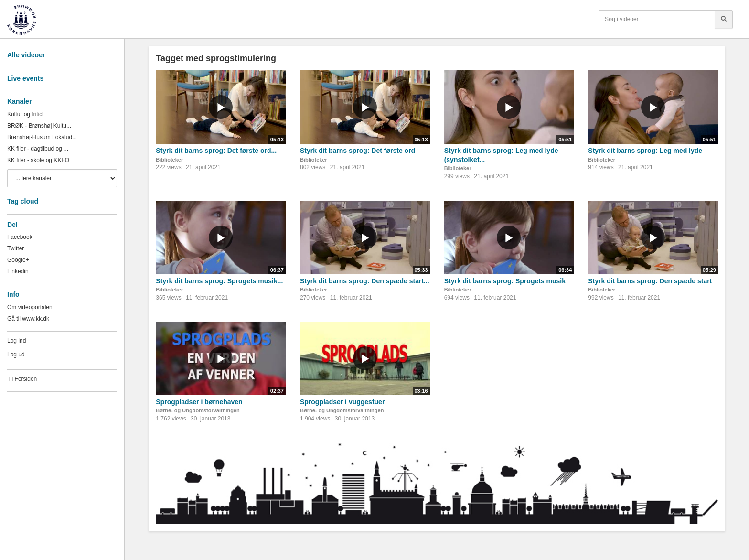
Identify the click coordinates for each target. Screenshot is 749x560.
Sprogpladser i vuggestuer (342, 402)
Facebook (20, 237)
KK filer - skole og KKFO (38, 160)
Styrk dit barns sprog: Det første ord (358, 151)
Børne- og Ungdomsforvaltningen (198, 410)
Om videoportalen (30, 307)
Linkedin (18, 271)
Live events (25, 78)
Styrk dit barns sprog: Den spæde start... (365, 281)
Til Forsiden (22, 379)
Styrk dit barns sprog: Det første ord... (216, 151)
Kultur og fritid (25, 114)
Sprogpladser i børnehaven (199, 402)
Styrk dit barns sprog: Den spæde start (650, 281)
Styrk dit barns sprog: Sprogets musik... (219, 281)
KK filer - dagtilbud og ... (38, 149)
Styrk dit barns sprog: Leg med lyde (645, 151)
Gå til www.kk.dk (28, 319)
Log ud (16, 355)
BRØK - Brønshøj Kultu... (39, 126)
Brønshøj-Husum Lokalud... (42, 137)
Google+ (18, 260)
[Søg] (724, 19)
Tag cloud (23, 201)
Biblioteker (169, 160)
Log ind (16, 341)
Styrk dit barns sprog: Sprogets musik (505, 281)
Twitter (16, 248)
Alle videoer (26, 55)
